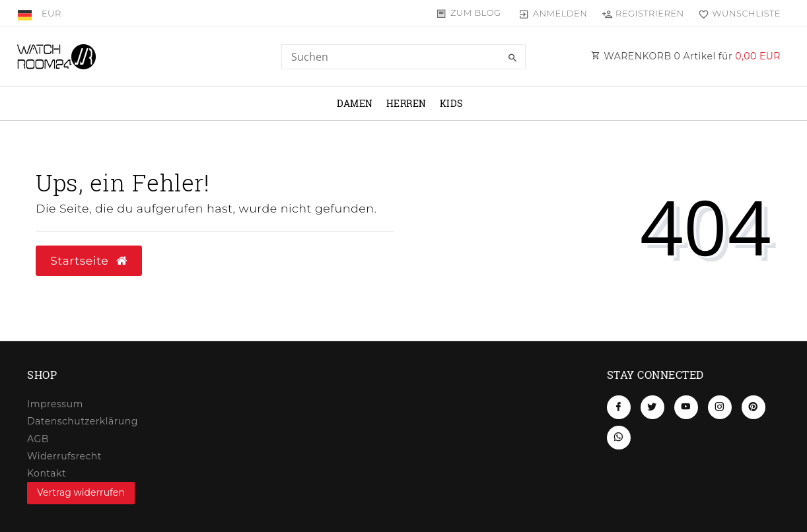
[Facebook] (619, 407)
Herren (406, 103)
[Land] (26, 13)
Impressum (55, 404)
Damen (355, 103)
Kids (452, 103)
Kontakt (47, 473)
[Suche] (512, 58)
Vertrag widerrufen (81, 492)
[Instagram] (720, 407)
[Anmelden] (553, 13)
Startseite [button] (89, 260)
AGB (38, 439)
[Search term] (403, 57)
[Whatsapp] (619, 438)
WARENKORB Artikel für (686, 56)
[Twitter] (652, 407)
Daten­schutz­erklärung (83, 421)
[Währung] (52, 13)
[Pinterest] (754, 407)
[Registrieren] (643, 13)
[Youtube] (686, 407)
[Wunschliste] (737, 13)
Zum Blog (476, 13)
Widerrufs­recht (64, 456)
